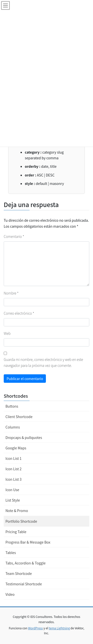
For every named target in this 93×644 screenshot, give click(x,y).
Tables (11, 553)
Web (7, 333)
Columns (13, 427)
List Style (13, 500)
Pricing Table (16, 532)
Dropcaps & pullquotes (24, 437)
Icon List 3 (14, 479)
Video (10, 594)
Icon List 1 (14, 458)
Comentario (14, 236)
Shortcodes (16, 396)
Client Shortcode (19, 417)
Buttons (12, 406)
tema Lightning (59, 628)
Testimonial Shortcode (24, 584)
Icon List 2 (14, 469)
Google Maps (16, 448)
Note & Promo (17, 511)
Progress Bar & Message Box (28, 542)
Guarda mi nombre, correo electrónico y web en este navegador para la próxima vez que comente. (43, 362)
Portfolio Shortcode (21, 521)
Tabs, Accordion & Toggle (26, 563)
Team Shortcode (19, 573)
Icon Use (12, 490)
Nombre (11, 293)
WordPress (35, 628)
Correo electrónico (19, 313)
